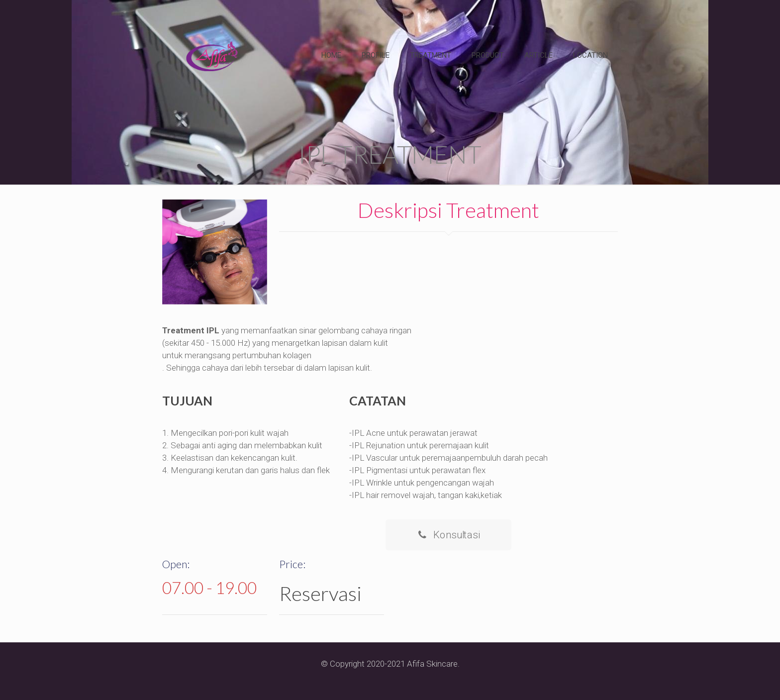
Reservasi (320, 594)
